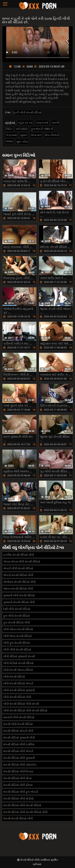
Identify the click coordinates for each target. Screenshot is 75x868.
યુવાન (24, 135)
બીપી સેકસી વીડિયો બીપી (17, 697)
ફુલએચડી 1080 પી (42, 129)
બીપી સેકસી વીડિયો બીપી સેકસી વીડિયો (25, 710)
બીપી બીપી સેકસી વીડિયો (17, 650)
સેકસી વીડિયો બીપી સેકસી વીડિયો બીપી (25, 812)
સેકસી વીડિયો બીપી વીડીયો (18, 799)
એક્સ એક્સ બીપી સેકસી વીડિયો (22, 562)
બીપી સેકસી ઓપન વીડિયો (18, 670)
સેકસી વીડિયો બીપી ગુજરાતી (19, 758)
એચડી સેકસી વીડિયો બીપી (18, 575)
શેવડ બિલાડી (52, 135)
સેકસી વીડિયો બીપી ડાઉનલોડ (20, 765)
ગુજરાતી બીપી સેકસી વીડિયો (19, 595)
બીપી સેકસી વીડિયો (14, 677)
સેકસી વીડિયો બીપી (30, 860)
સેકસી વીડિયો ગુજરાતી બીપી (19, 738)
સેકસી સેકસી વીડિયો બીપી (18, 818)
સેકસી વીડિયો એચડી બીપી (18, 731)
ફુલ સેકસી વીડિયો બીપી (16, 622)
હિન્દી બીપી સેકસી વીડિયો (27, 113)
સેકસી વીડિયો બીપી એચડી (18, 751)
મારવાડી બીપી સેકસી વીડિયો (19, 717)
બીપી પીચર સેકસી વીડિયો (17, 636)
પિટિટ (9, 129)
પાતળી (55, 123)
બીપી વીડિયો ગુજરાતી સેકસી (19, 656)
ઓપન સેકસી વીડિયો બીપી (18, 589)
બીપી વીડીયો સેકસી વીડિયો (18, 663)
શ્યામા (9, 141)
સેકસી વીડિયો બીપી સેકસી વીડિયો (22, 805)
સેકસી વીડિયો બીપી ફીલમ (18, 785)
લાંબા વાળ (36, 135)
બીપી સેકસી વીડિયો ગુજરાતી (19, 690)
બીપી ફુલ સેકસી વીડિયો (16, 643)
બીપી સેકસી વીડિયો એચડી (18, 683)
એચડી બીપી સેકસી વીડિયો (18, 568)
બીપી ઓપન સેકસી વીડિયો (18, 629)
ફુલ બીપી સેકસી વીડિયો (16, 616)
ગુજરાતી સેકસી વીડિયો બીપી (19, 602)
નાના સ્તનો (42, 123)
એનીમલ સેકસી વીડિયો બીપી (19, 582)
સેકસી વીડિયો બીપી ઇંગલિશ (19, 744)
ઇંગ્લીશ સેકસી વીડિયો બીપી (19, 555)
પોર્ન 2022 (22, 129)
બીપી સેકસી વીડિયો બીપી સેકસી (21, 704)
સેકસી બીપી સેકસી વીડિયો (18, 724)
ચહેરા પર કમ (25, 123)
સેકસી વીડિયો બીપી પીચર (17, 778)
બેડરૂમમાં (11, 135)
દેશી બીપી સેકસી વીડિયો (17, 609)
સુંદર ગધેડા (22, 142)
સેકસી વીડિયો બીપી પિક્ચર (18, 771)
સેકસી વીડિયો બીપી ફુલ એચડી (21, 792)
